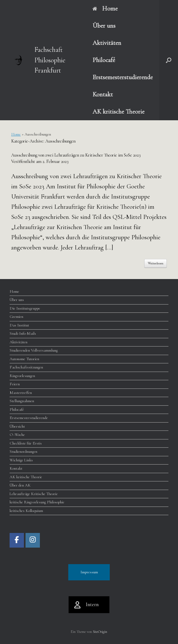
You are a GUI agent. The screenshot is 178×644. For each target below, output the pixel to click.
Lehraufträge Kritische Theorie (34, 494)
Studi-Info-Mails (23, 333)
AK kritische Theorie (119, 112)
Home (105, 9)
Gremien (16, 317)
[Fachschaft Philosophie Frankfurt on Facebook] (17, 540)
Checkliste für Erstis (26, 443)
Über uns (104, 26)
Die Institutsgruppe (25, 308)
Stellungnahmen (22, 401)
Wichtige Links (21, 460)
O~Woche (17, 435)
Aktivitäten (107, 43)
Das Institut (19, 325)
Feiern (15, 384)
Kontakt (103, 94)
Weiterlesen (156, 263)
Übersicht (17, 426)
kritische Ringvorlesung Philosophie (37, 502)
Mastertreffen (21, 393)
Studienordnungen (23, 451)
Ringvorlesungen (22, 376)
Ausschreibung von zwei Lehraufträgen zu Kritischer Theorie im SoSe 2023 (76, 155)
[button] (169, 60)
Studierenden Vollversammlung (34, 350)
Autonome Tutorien (24, 359)
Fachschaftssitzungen (26, 367)
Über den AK (20, 485)
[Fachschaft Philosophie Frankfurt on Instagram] (33, 540)
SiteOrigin (100, 632)
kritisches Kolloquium (26, 511)
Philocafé (104, 60)
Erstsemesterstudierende (123, 77)
